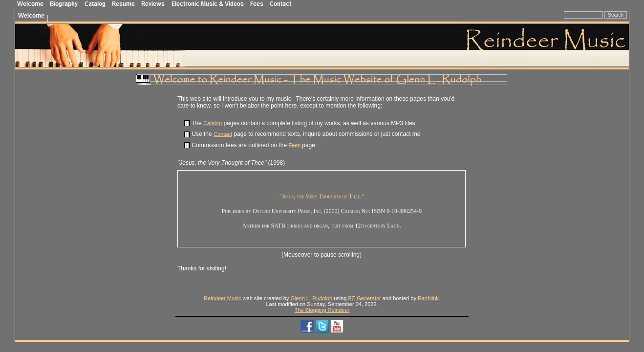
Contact (223, 134)
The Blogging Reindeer (322, 310)
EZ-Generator (365, 298)
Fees (294, 145)
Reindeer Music (222, 298)
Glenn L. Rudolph (311, 298)
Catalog (213, 123)
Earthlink (428, 298)
